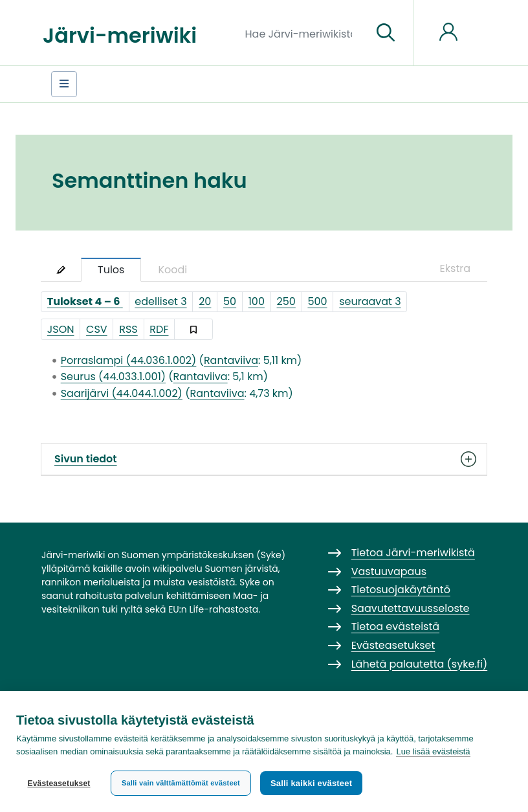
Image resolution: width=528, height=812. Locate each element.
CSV (97, 329)
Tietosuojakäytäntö (401, 590)
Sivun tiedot (264, 459)
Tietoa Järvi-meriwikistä (413, 553)
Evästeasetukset (59, 784)
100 (257, 301)
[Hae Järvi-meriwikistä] (304, 33)
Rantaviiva (231, 360)
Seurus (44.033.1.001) (113, 377)
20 (205, 301)
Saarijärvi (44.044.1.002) (122, 393)
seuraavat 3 (370, 301)
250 (286, 301)
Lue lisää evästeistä (433, 751)
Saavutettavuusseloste (411, 608)
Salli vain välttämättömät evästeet (181, 783)
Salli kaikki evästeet (311, 783)
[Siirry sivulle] (386, 33)
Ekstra (455, 268)
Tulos (111, 270)
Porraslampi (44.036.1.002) (129, 360)
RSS (128, 329)
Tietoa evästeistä (395, 626)
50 (230, 301)
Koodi (172, 270)
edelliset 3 (160, 301)
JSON (61, 329)
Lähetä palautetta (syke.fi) (420, 664)
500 (317, 301)
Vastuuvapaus (389, 571)
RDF (159, 329)
